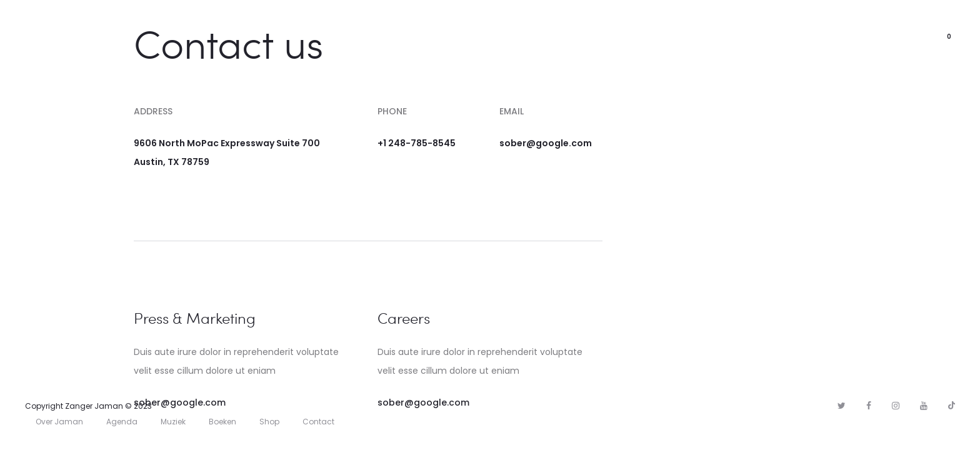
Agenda (559, 37)
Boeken (222, 422)
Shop (614, 37)
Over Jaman (356, 37)
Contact (672, 37)
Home (292, 37)
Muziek (424, 37)
